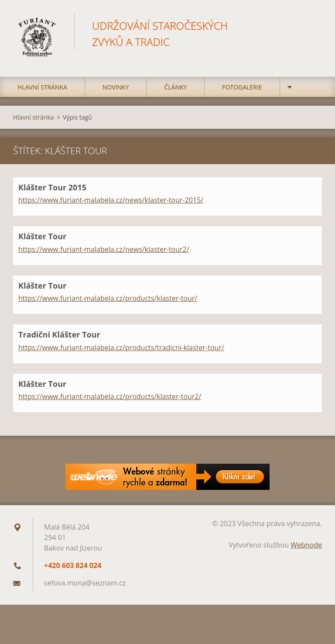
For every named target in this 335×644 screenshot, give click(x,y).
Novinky (116, 87)
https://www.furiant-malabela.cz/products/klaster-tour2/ (110, 396)
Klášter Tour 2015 (52, 187)
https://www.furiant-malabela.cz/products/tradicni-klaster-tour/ (121, 348)
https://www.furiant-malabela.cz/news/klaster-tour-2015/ (111, 200)
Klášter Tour (42, 236)
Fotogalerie (242, 87)
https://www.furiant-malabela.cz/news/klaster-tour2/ (104, 249)
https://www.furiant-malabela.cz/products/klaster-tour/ (108, 298)
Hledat (312, 25)
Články (175, 87)
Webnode (306, 545)
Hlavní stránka (42, 87)
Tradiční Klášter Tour (59, 334)
